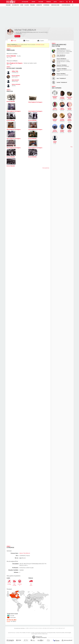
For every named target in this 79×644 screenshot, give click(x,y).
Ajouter (18, 36)
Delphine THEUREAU (62, 69)
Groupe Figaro (34, 634)
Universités (39, 5)
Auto (55, 2)
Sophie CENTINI (69, 131)
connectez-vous (39, 45)
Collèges (27, 5)
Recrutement (44, 633)
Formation (28, 633)
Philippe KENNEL (62, 131)
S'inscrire (8, 5)
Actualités (25, 2)
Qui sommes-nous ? (12, 633)
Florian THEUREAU (61, 74)
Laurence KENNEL (55, 120)
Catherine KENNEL (55, 97)
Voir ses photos (46, 168)
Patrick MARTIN (69, 120)
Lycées (22, 5)
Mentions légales (68, 633)
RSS (21, 633)
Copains (42, 41)
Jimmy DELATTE (55, 109)
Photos (27, 41)
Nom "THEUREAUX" (61, 78)
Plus (62, 2)
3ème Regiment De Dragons (15, 63)
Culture (41, 2)
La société (33, 633)
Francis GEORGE (16, 76)
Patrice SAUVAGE (16, 84)
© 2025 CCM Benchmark (43, 634)
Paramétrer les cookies (60, 633)
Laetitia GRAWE (69, 109)
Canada (8, 621)
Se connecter (15, 5)
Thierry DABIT (55, 142)
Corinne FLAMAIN (62, 98)
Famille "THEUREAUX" (62, 82)
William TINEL (15, 71)
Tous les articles (38, 633)
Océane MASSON (62, 120)
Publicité (24, 633)
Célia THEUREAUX (61, 55)
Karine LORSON (62, 109)
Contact (18, 633)
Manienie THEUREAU (62, 65)
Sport (33, 2)
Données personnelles (51, 633)
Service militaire (55, 5)
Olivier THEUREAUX (61, 49)
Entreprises (46, 5)
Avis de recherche (66, 5)
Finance (49, 2)
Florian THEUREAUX (61, 59)
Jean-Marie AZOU (69, 98)
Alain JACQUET (15, 80)
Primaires (32, 5)
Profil (15, 41)
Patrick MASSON (55, 131)
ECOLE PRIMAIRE (11, 56)
